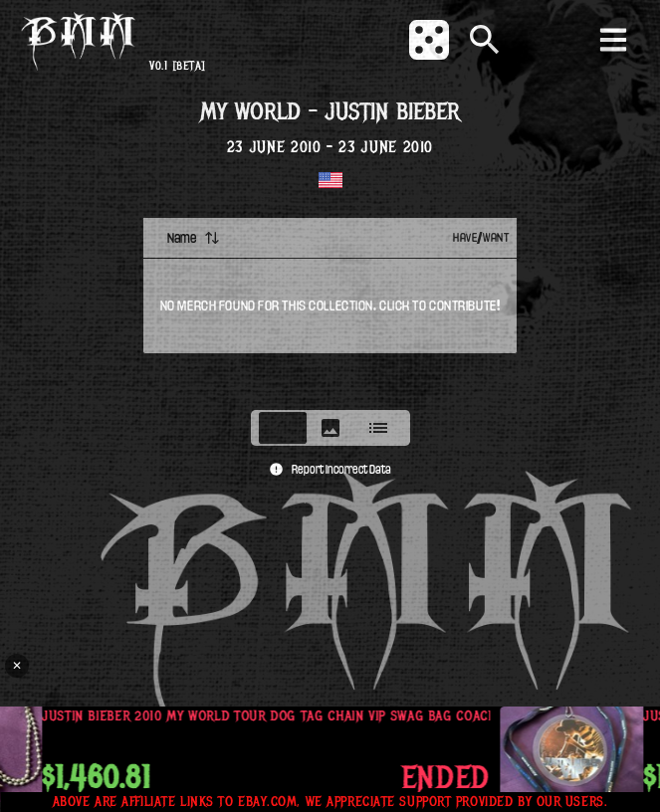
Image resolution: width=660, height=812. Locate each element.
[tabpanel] (330, 307)
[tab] (283, 428)
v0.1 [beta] (177, 66)
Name (194, 238)
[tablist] (330, 428)
